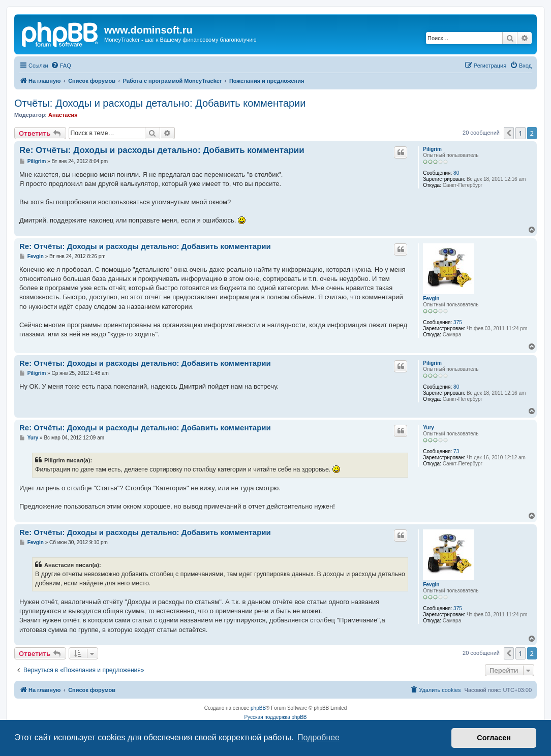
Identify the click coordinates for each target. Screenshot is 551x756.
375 (458, 322)
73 (456, 451)
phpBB (258, 708)
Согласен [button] (494, 738)
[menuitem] (61, 66)
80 (456, 173)
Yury (428, 428)
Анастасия (63, 115)
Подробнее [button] (318, 737)
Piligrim (432, 149)
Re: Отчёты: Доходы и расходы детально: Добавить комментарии (162, 150)
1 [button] (520, 133)
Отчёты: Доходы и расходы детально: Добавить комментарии (160, 103)
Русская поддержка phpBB (275, 717)
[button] (509, 133)
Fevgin (431, 298)
